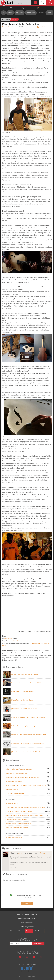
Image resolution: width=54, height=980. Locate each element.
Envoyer (27, 903)
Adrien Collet (13, 641)
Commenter (48, 27)
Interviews (41, 13)
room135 (21, 853)
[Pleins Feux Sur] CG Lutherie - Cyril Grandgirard (28, 743)
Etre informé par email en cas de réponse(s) (28, 896)
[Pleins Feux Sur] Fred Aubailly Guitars (24, 709)
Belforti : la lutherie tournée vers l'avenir (25, 674)
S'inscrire (41, 8)
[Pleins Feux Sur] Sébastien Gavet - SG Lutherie (27, 752)
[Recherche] (43, 3)
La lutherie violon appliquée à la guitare (25, 726)
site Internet (8, 639)
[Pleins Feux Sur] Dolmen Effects (22, 700)
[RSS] (41, 957)
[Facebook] (13, 957)
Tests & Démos (20, 13)
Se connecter (32, 8)
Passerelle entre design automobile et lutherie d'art (29, 735)
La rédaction (6, 27)
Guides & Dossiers (31, 13)
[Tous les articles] (4, 13)
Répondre (43, 853)
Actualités (10, 13)
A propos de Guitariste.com (27, 914)
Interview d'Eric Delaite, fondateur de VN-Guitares (28, 683)
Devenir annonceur (27, 923)
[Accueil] (2, 19)
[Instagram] (27, 957)
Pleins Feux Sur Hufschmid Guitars (23, 691)
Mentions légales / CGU (27, 918)
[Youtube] (34, 957)
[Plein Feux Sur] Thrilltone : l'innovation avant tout (28, 717)
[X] (20, 957)
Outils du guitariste (27, 927)
